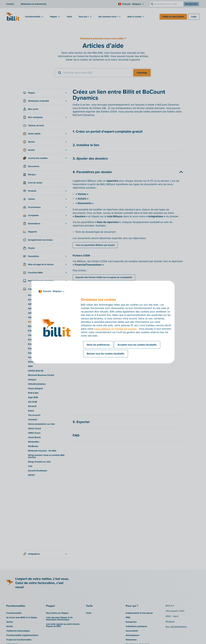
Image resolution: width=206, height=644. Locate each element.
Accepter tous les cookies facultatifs (137, 345)
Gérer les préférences (98, 345)
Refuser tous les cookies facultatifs (106, 354)
